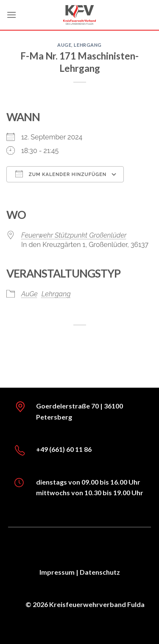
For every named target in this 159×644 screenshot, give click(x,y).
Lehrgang (88, 45)
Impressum (57, 572)
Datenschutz (100, 572)
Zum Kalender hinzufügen (61, 174)
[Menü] (11, 15)
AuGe (64, 45)
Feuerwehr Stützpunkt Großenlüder (74, 235)
